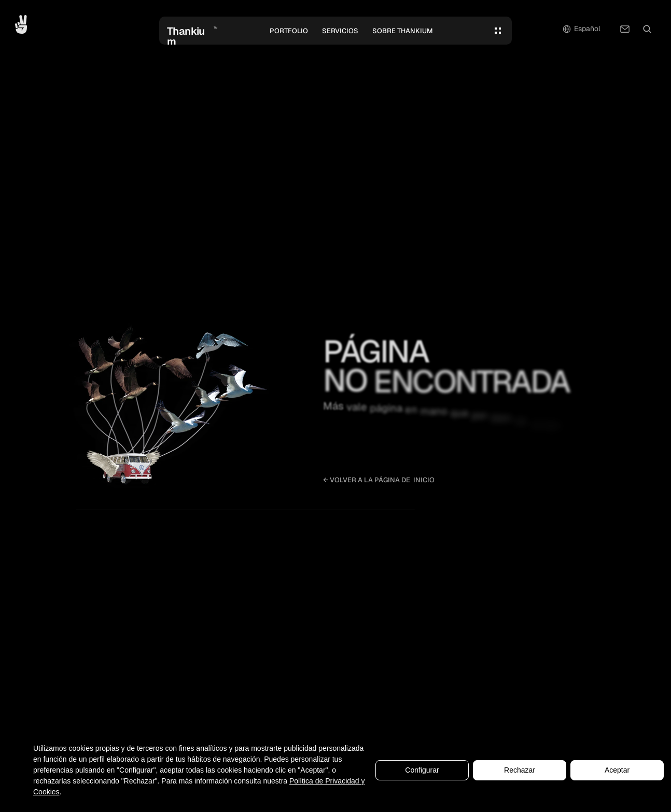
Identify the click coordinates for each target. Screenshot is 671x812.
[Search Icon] (647, 29)
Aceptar (617, 771)
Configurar (422, 771)
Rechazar (520, 771)
